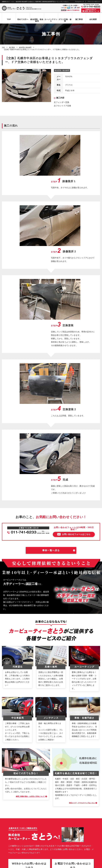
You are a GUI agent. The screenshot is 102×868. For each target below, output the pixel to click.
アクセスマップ (79, 2)
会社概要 (93, 19)
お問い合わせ (9, 817)
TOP (9, 19)
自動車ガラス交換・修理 (13, 791)
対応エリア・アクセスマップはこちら (78, 637)
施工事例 (79, 19)
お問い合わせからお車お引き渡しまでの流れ (21, 782)
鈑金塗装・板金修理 (37, 20)
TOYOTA (69, 77)
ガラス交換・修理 (65, 20)
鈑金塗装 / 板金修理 (62, 71)
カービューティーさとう (47, 865)
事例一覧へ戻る (51, 385)
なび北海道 (7, 857)
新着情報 (8, 813)
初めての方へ (23, 19)
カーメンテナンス (51, 20)
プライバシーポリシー (94, 2)
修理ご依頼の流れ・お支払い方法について (26, 631)
